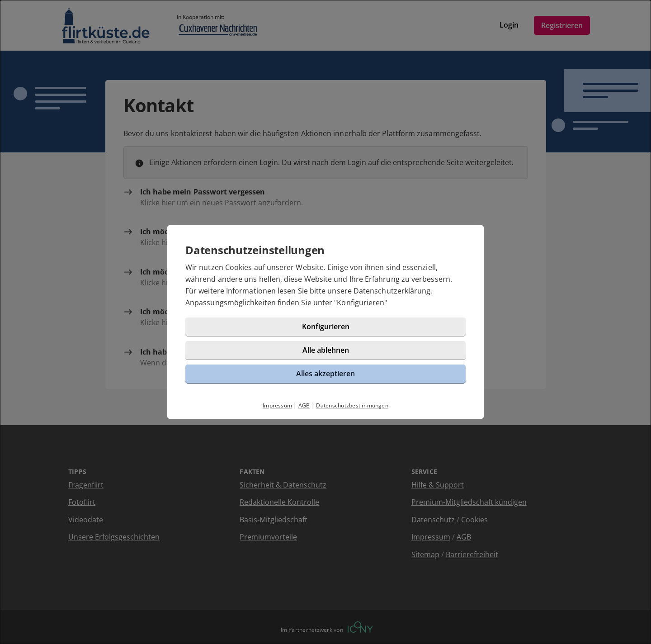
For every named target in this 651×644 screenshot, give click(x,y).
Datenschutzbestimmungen (352, 405)
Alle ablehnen (326, 350)
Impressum (277, 405)
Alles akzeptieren (325, 374)
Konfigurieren (361, 303)
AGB (304, 405)
